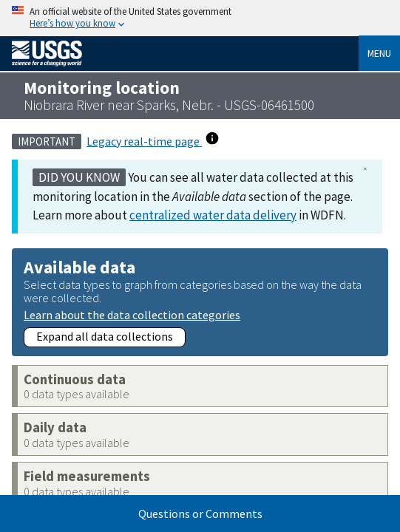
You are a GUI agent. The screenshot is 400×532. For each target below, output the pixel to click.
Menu (379, 53)
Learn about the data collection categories (132, 314)
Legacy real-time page (144, 141)
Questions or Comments (200, 514)
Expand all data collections (105, 336)
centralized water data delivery (213, 215)
